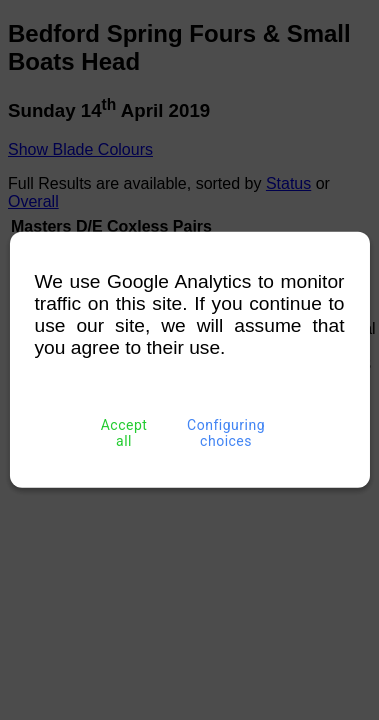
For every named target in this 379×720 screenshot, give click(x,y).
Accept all (123, 433)
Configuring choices (226, 433)
